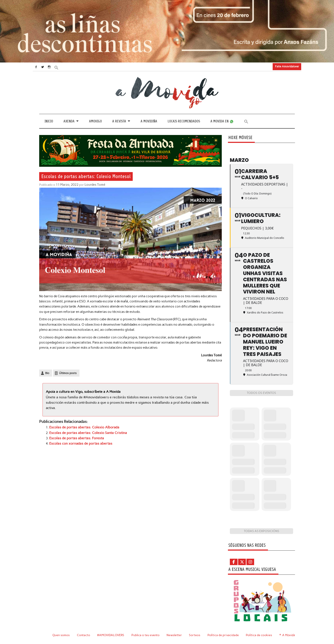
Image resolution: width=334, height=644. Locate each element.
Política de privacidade (224, 635)
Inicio (49, 121)
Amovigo (95, 121)
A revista (119, 121)
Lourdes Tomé (94, 184)
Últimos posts (68, 373)
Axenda (69, 121)
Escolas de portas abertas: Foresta (75, 437)
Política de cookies (260, 635)
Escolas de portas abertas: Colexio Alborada (82, 426)
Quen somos (61, 635)
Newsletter (175, 635)
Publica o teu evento (146, 635)
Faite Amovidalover (287, 66)
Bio (47, 373)
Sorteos (195, 635)
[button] (62, 67)
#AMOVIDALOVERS (111, 635)
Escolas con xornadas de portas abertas (79, 442)
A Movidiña (149, 121)
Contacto (84, 635)
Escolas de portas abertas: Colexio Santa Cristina (85, 431)
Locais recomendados (184, 121)
